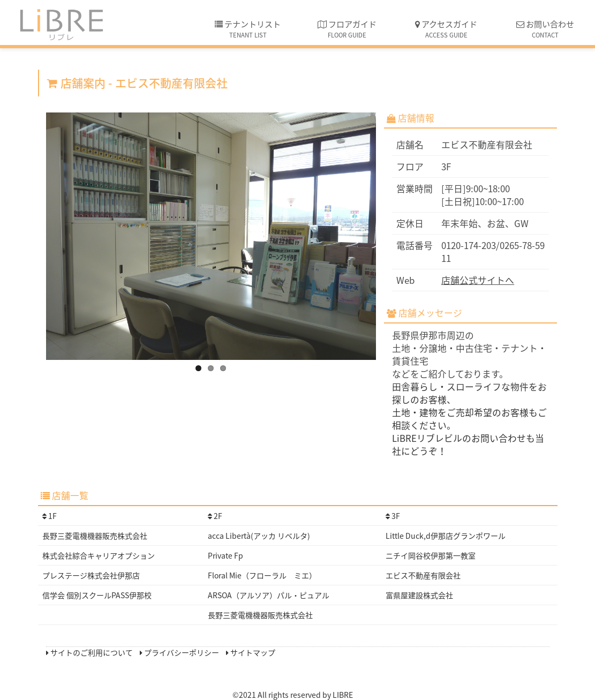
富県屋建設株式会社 (419, 595)
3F (393, 516)
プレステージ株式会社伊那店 (91, 575)
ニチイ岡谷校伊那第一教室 (431, 555)
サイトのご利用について (89, 652)
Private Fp (225, 555)
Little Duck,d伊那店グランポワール (446, 536)
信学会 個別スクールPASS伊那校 (97, 595)
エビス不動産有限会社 (423, 575)
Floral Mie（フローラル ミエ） (262, 575)
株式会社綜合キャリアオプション (99, 555)
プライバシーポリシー (179, 652)
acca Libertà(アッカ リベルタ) (259, 536)
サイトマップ (251, 652)
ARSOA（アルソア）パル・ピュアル (269, 595)
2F (215, 516)
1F (50, 516)
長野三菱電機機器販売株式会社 (95, 536)
